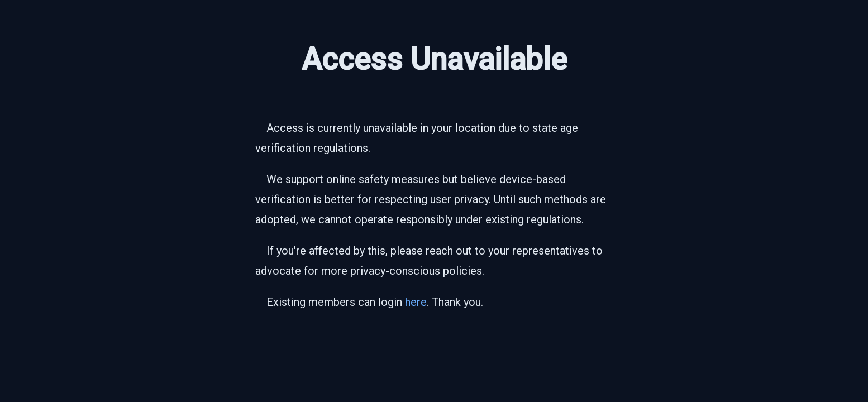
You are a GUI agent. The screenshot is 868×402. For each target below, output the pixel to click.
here (416, 302)
